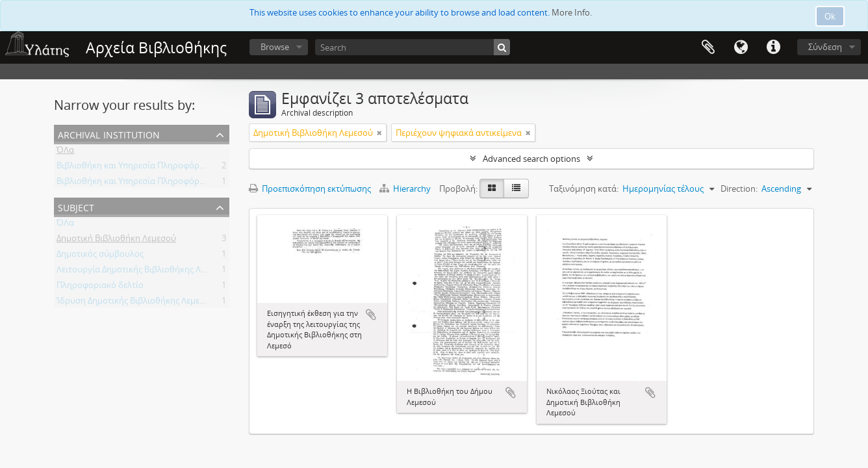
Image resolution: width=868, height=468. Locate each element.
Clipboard (708, 47)
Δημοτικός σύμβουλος (100, 256)
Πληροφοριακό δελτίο (100, 287)
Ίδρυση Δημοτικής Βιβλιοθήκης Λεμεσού (136, 303)
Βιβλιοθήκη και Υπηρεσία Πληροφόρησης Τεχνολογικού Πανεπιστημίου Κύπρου (213, 168)
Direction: (739, 188)
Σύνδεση (825, 47)
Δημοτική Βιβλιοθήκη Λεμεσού (116, 240)
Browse (275, 47)
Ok (830, 16)
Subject (76, 206)
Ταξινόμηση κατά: (584, 188)
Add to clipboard (371, 315)
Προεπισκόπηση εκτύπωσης (310, 188)
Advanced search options (531, 159)
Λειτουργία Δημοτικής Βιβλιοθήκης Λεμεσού (143, 272)
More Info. (572, 12)
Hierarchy (406, 188)
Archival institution (109, 134)
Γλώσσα (741, 47)
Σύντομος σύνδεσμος (773, 47)
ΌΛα (65, 152)
